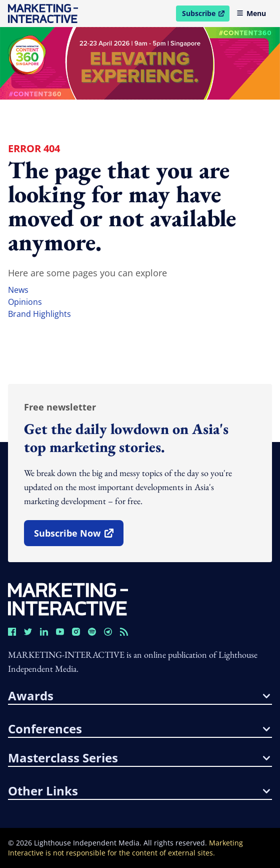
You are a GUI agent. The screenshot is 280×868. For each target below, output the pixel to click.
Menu (251, 13)
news (18, 290)
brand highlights (39, 314)
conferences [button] (139, 729)
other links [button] (139, 791)
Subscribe (205, 15)
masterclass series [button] (139, 758)
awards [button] (139, 696)
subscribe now (78, 537)
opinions (25, 302)
